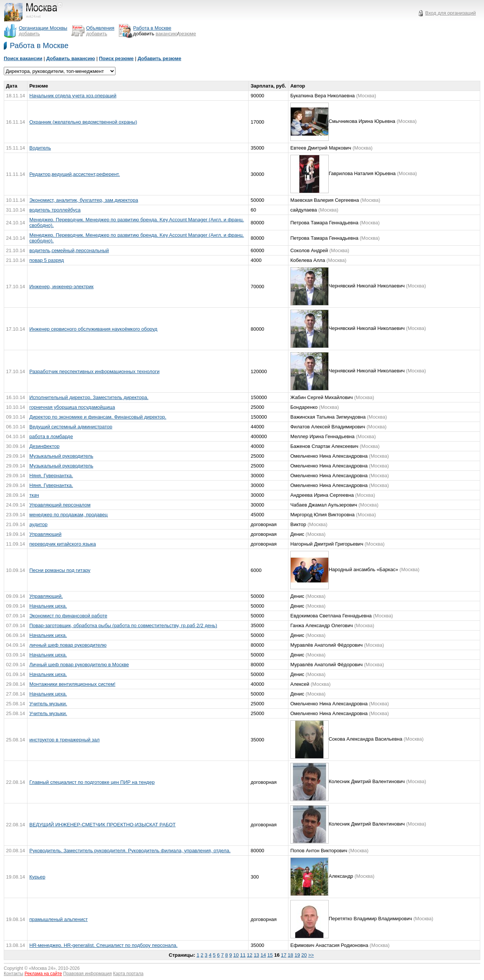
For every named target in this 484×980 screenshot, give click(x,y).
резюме (187, 34)
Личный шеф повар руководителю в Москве (79, 665)
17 (284, 955)
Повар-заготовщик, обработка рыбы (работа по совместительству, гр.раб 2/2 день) (123, 625)
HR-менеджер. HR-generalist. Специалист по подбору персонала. (103, 945)
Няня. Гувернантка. (51, 476)
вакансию (167, 34)
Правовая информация (87, 974)
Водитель (40, 148)
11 (243, 955)
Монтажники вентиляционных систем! (72, 684)
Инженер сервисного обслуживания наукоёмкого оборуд (93, 329)
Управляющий (45, 534)
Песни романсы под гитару (60, 570)
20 (304, 955)
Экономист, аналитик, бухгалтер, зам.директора (84, 200)
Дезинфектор (44, 446)
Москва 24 (42, 968)
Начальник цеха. (48, 606)
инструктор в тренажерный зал (64, 740)
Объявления (100, 28)
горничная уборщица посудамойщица (72, 407)
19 (297, 955)
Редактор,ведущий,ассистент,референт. (75, 174)
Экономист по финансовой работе (68, 616)
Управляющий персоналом (60, 505)
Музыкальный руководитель (61, 456)
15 (270, 955)
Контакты (14, 974)
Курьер (37, 877)
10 (236, 955)
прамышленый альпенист (58, 919)
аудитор (38, 524)
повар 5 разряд (47, 260)
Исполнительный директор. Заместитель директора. (89, 397)
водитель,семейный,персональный (69, 250)
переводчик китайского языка (63, 544)
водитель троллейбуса (55, 210)
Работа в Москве (39, 45)
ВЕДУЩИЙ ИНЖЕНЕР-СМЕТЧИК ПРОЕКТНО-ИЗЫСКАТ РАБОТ (102, 825)
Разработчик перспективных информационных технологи (94, 371)
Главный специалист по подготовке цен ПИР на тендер (92, 782)
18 (290, 955)
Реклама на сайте (43, 974)
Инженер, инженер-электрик (61, 287)
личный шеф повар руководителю (68, 645)
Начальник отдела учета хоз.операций (73, 96)
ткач (34, 495)
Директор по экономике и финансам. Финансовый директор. (98, 417)
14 (263, 955)
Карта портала (128, 974)
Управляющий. (46, 596)
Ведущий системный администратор (71, 427)
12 (250, 955)
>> (311, 955)
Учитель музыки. (48, 704)
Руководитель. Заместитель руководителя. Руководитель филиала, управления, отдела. (130, 851)
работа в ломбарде (51, 436)
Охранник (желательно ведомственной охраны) (83, 122)
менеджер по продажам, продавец (68, 515)
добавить (29, 34)
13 (256, 955)
